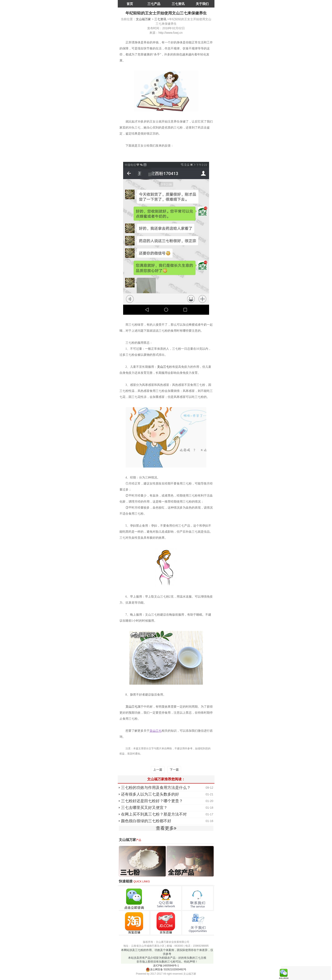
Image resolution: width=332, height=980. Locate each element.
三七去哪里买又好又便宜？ (144, 808)
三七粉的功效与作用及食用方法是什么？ (156, 788)
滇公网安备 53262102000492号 (166, 969)
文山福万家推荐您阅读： (166, 779)
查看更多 (166, 828)
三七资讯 (178, 4)
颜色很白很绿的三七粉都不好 (146, 821)
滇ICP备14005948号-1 (166, 966)
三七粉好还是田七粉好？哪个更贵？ (152, 801)
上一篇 (158, 770)
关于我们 (202, 4)
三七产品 (154, 4)
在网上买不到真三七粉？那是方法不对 (154, 814)
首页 (130, 4)
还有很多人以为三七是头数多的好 (150, 794)
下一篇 (174, 770)
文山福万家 (143, 19)
